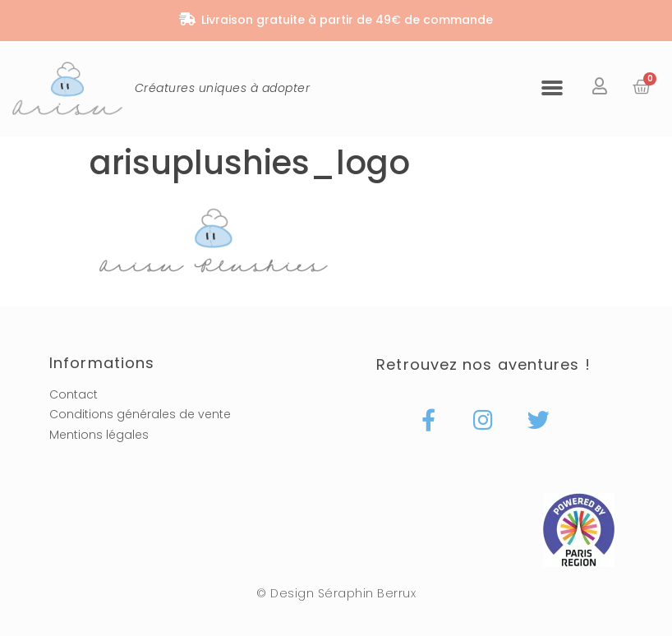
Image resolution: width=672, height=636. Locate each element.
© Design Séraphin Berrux (336, 593)
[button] (552, 87)
